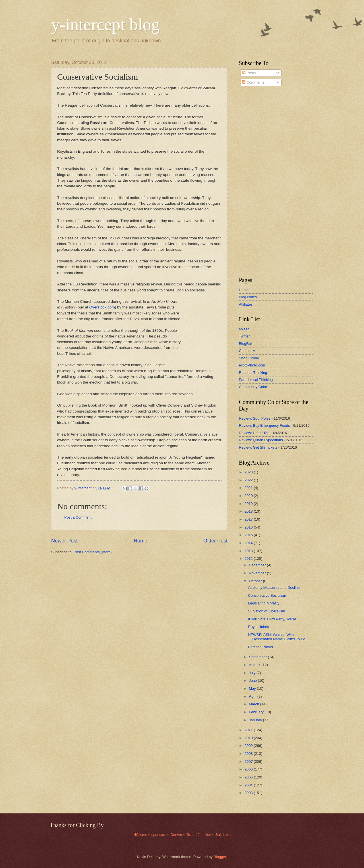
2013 (249, 551)
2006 (249, 769)
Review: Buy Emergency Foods (264, 425)
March (254, 704)
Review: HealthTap (254, 433)
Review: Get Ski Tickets (258, 447)
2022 (249, 480)
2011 (249, 730)
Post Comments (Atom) (93, 552)
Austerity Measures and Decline (274, 588)
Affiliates (246, 304)
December (258, 565)
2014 (249, 543)
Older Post (215, 541)
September (258, 657)
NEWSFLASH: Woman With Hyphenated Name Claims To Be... (278, 637)
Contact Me (248, 351)
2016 (249, 527)
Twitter (244, 336)
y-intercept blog (106, 24)
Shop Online (249, 358)
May (253, 688)
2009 (249, 746)
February (257, 712)
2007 (249, 762)
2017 (249, 519)
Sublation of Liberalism (266, 611)
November (258, 573)
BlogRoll (246, 344)
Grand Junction (199, 835)
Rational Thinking (253, 373)
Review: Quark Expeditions (261, 440)
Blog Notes (248, 297)
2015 (249, 535)
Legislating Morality (264, 603)
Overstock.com (102, 307)
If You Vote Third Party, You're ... (274, 619)
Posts (249, 73)
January (256, 720)
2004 (249, 785)
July (253, 673)
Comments (253, 82)
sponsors (159, 835)
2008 (249, 754)
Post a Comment (78, 517)
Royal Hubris (258, 627)
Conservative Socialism (267, 595)
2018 (249, 511)
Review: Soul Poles (255, 418)
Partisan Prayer (261, 647)
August (255, 665)
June (253, 680)
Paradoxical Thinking (256, 380)
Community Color (253, 387)
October (256, 581)
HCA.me (140, 835)
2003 (249, 793)
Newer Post (64, 541)
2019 (249, 504)
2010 (249, 738)
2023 (249, 472)
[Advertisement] (256, 182)
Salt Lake (223, 835)
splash (244, 329)
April (253, 696)
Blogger (220, 857)
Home (140, 541)
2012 (249, 559)
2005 (249, 777)
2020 (249, 496)
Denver (177, 835)
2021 (249, 488)
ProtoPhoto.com (252, 365)
